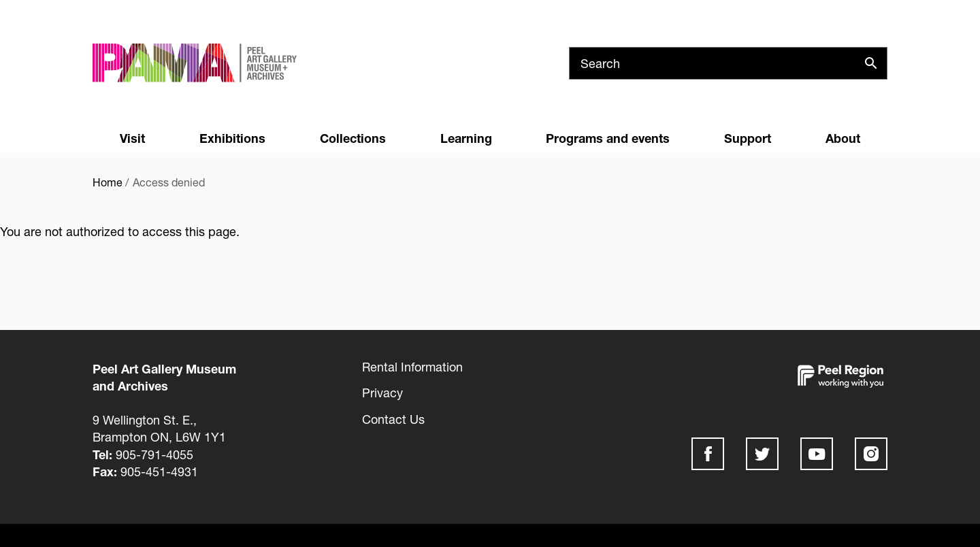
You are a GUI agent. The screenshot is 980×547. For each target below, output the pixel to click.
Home (108, 182)
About (843, 138)
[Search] (728, 63)
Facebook (708, 454)
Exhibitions (232, 138)
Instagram (871, 454)
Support (748, 138)
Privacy (382, 393)
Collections (353, 138)
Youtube (817, 454)
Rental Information (412, 367)
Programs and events (608, 138)
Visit (132, 138)
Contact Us (393, 419)
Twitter (762, 454)
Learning (466, 138)
